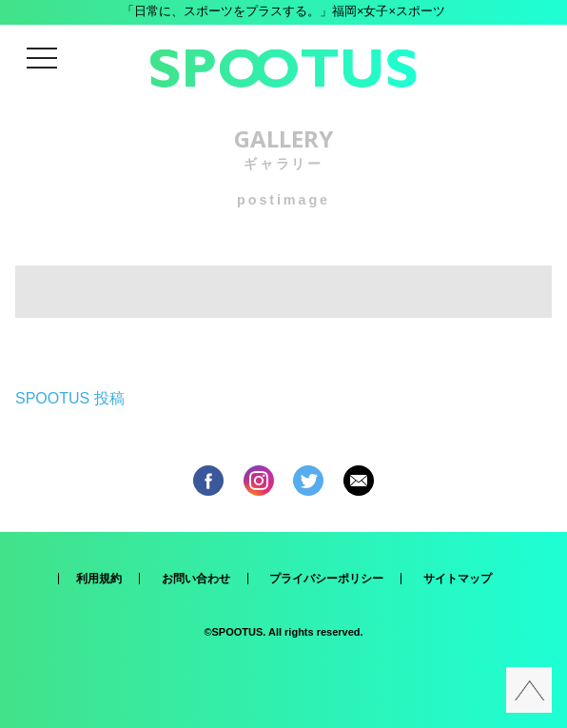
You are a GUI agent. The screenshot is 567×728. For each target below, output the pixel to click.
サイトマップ (458, 579)
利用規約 (99, 579)
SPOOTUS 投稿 (70, 398)
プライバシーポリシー (326, 579)
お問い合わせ (196, 579)
